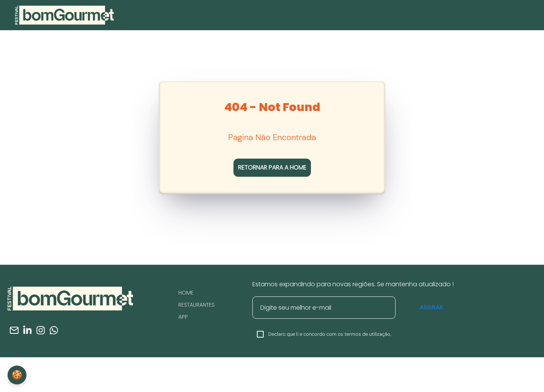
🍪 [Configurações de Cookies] (17, 375)
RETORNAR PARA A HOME (272, 167)
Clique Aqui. (393, 387)
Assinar (431, 307)
